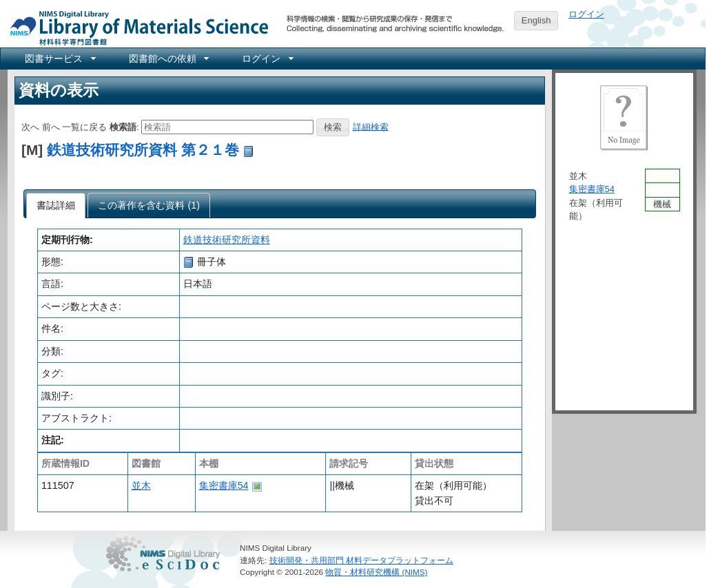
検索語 (123, 126)
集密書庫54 (224, 485)
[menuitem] (59, 59)
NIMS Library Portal (135, 27)
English (536, 20)
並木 (141, 485)
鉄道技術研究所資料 (227, 240)
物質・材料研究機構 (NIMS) (376, 572)
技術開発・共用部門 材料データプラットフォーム (361, 560)
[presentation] (56, 206)
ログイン (586, 14)
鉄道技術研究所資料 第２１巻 (143, 150)
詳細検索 (371, 126)
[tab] (56, 206)
